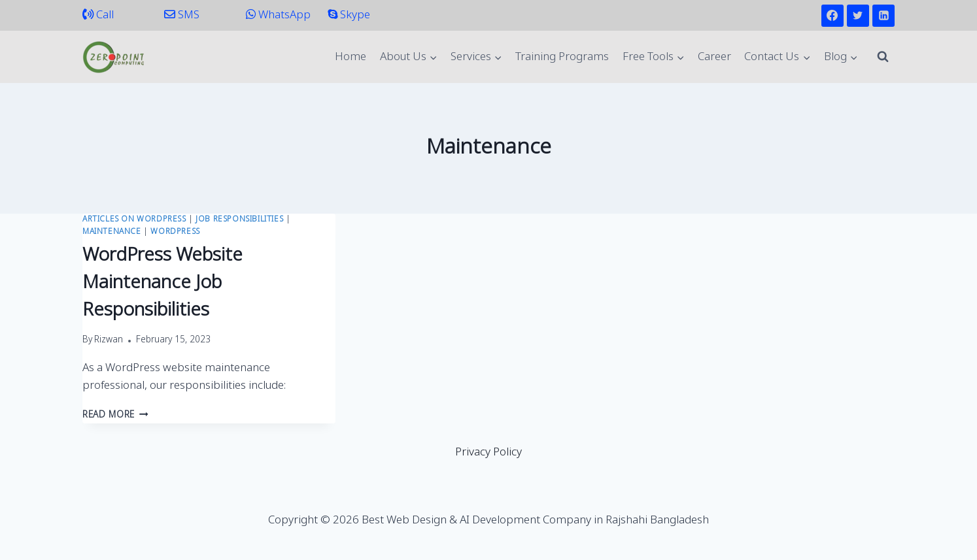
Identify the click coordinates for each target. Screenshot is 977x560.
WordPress (175, 232)
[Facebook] (832, 16)
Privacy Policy (488, 453)
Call (98, 15)
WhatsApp (278, 15)
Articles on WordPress (134, 220)
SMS (182, 15)
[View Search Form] (883, 57)
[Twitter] (858, 16)
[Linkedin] (883, 16)
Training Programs (562, 57)
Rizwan (109, 340)
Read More (115, 416)
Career (714, 57)
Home (351, 57)
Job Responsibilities (239, 220)
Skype (349, 15)
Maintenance (112, 232)
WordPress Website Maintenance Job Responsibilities (163, 283)
